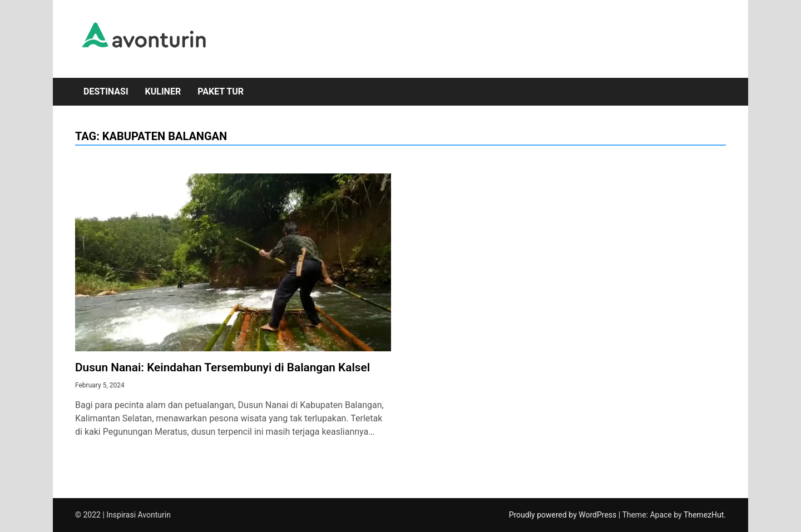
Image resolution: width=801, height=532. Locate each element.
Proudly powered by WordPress (564, 515)
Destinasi (106, 91)
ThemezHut (704, 515)
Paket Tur (221, 91)
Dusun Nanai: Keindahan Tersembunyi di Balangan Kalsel (222, 367)
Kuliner (163, 91)
